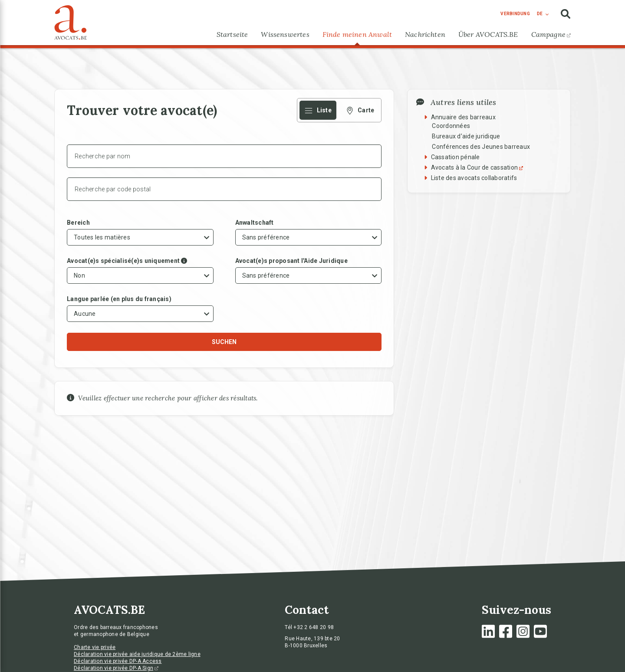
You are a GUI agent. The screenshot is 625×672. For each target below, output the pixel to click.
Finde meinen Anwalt (357, 34)
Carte (360, 110)
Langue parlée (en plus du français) (119, 299)
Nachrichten (425, 34)
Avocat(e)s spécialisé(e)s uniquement (123, 261)
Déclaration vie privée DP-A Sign (116, 668)
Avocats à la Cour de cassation (478, 167)
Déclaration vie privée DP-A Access (118, 661)
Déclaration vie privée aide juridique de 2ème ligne (137, 654)
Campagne (551, 34)
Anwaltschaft (255, 223)
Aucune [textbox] (85, 314)
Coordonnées (451, 126)
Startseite (232, 34)
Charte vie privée (95, 647)
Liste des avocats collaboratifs (474, 178)
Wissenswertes (285, 34)
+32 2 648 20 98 (314, 627)
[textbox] (103, 237)
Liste (318, 110)
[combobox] (140, 237)
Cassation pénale (456, 157)
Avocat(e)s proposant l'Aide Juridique (291, 261)
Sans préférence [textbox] (266, 237)
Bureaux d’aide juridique (466, 136)
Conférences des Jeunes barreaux (481, 147)
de (540, 14)
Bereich (78, 223)
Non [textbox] (79, 275)
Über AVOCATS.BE (488, 34)
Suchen (224, 342)
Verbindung (515, 14)
